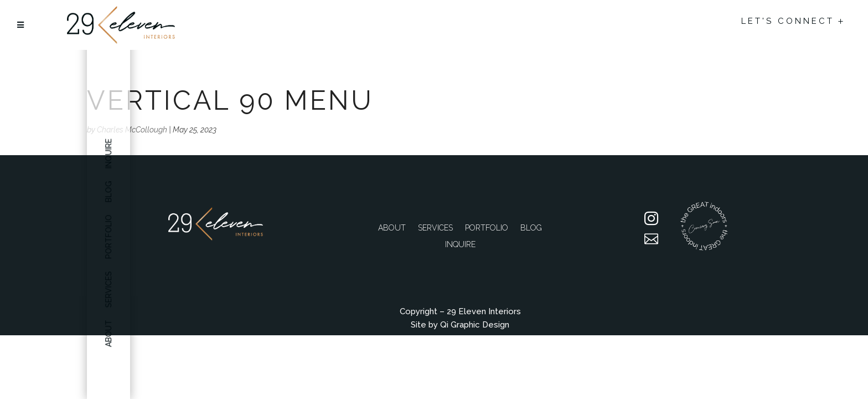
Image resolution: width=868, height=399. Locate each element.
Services (435, 228)
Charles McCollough (132, 130)
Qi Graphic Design (475, 325)
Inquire (109, 154)
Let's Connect (788, 21)
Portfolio (487, 228)
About (392, 228)
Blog (531, 228)
